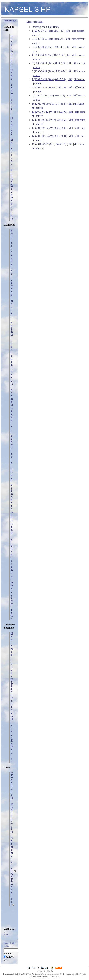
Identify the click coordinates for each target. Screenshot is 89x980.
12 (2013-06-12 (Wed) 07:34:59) (49, 120)
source (35, 35)
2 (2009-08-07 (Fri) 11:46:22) (48, 39)
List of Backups (35, 22)
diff (68, 31)
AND (9, 957)
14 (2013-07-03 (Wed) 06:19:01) (49, 136)
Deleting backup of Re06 (45, 27)
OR (5, 960)
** (7, 935)
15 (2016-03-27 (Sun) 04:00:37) (49, 144)
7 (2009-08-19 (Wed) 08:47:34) (49, 79)
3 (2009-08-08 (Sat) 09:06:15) (48, 47)
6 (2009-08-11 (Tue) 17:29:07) (48, 71)
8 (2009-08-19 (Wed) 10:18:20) (49, 87)
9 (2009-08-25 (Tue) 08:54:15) (48, 96)
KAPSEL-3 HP (28, 9)
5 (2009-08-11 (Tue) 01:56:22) (48, 63)
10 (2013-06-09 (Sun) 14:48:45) (49, 104)
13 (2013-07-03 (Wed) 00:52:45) (49, 128)
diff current (78, 31)
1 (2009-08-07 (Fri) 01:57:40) (48, 31)
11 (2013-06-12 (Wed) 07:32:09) (49, 112)
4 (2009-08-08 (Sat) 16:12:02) (48, 55)
